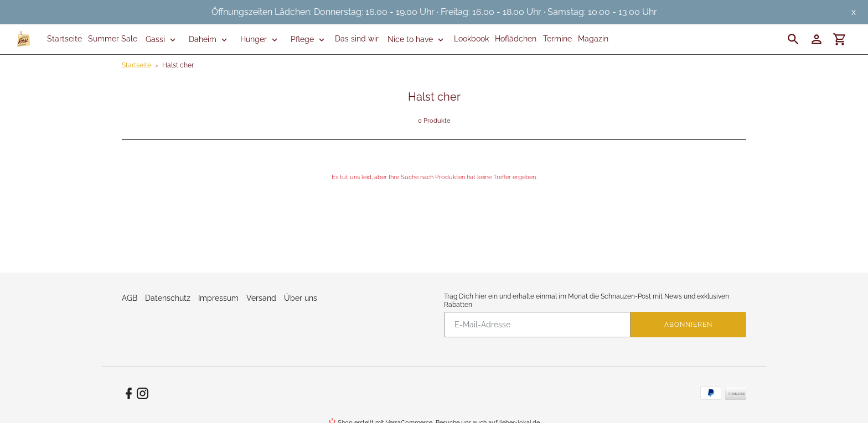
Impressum (218, 298)
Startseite (136, 65)
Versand (261, 298)
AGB (130, 298)
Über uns (301, 298)
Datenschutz (168, 298)
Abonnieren (688, 325)
